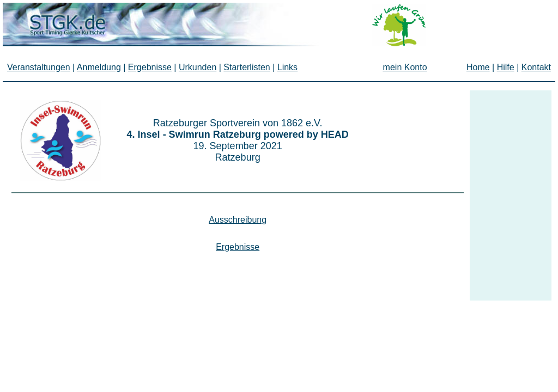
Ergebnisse (238, 247)
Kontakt (536, 67)
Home (478, 67)
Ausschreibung (238, 220)
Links (287, 67)
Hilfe (506, 67)
